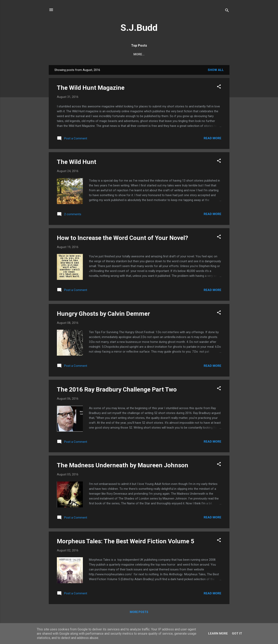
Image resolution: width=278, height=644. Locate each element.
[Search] (227, 11)
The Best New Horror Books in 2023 (190, 54)
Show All (216, 70)
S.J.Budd (139, 28)
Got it (237, 633)
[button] (219, 87)
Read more (213, 138)
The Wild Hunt (77, 162)
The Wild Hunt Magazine (91, 88)
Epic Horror (69, 54)
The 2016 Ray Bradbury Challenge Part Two (117, 389)
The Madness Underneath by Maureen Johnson (123, 465)
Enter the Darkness (136, 54)
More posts (139, 612)
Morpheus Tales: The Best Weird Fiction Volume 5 (125, 541)
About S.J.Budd (99, 54)
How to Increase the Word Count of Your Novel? (122, 238)
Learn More (218, 633)
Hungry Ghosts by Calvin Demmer (103, 314)
